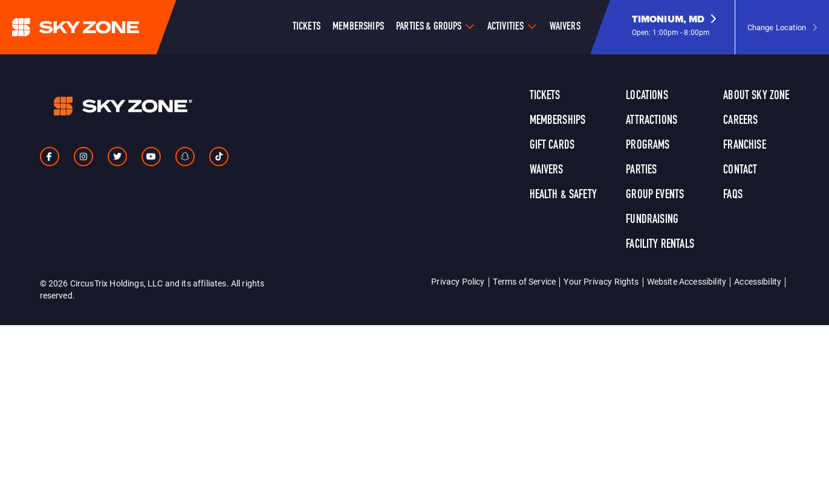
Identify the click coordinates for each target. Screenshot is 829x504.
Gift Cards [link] (552, 146)
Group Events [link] (655, 195)
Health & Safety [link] (563, 195)
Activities (506, 27)
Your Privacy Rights (601, 281)
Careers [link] (740, 121)
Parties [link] (641, 170)
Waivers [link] (547, 170)
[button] (674, 27)
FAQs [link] (733, 195)
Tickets (307, 27)
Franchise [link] (744, 146)
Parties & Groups (429, 27)
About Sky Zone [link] (756, 96)
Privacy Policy (458, 281)
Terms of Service (525, 281)
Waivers (565, 27)
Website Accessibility (687, 281)
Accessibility (758, 281)
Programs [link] (648, 146)
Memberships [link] (558, 121)
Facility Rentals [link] (660, 245)
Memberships (358, 27)
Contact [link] (740, 170)
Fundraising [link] (652, 220)
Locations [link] (647, 96)
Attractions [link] (652, 121)
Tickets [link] (545, 96)
